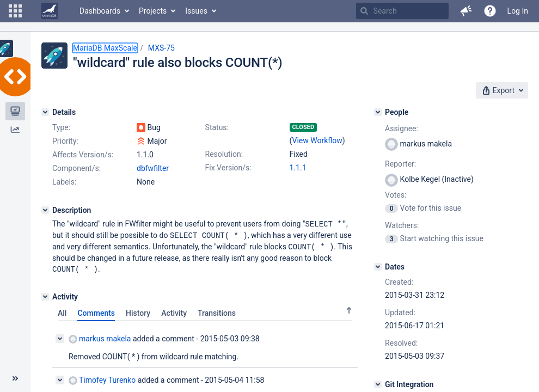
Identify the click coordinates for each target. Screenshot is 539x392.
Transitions (217, 311)
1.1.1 (298, 168)
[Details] (45, 112)
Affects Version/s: (83, 155)
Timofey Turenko (102, 378)
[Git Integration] (378, 384)
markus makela (100, 337)
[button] (15, 11)
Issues (196, 11)
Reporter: (400, 164)
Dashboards (100, 11)
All (62, 311)
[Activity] (45, 295)
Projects (153, 11)
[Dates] (378, 267)
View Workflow (317, 140)
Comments (96, 311)
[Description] (45, 210)
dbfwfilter (153, 168)
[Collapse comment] (60, 336)
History (138, 311)
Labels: (64, 182)
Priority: (65, 141)
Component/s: (76, 168)
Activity (174, 311)
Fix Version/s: (228, 168)
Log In (518, 11)
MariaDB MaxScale (105, 48)
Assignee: (402, 128)
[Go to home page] (50, 11)
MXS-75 (161, 48)
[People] (378, 112)
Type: (61, 127)
